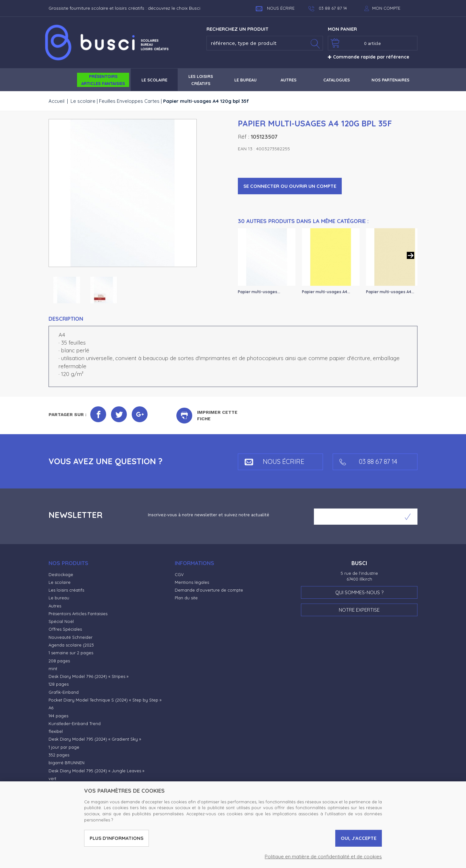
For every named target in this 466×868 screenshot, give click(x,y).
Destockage (61, 574)
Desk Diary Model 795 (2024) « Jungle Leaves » (96, 771)
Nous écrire (275, 8)
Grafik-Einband (64, 692)
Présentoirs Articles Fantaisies (78, 614)
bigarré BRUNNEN (67, 763)
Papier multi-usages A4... (326, 292)
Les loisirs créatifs (66, 590)
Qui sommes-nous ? (359, 592)
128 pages (59, 684)
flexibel (56, 731)
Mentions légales (192, 582)
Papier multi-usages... (259, 292)
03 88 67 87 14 (368, 461)
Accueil (56, 101)
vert (52, 778)
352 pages (59, 755)
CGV (179, 574)
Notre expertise (359, 610)
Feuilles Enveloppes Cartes (129, 101)
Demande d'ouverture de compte (209, 590)
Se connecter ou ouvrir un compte (290, 186)
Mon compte (386, 8)
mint (53, 669)
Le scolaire (83, 101)
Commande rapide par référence (369, 57)
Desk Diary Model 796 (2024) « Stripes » (89, 676)
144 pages (58, 716)
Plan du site (186, 598)
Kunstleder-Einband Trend (75, 723)
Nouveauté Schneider (71, 637)
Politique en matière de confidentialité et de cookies (323, 857)
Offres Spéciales (65, 629)
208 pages (59, 661)
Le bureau (59, 598)
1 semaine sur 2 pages (71, 653)
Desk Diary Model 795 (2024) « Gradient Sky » (95, 739)
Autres (55, 606)
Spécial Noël (61, 621)
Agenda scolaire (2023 (71, 645)
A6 (51, 708)
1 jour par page (64, 747)
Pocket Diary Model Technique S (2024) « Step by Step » (105, 700)
